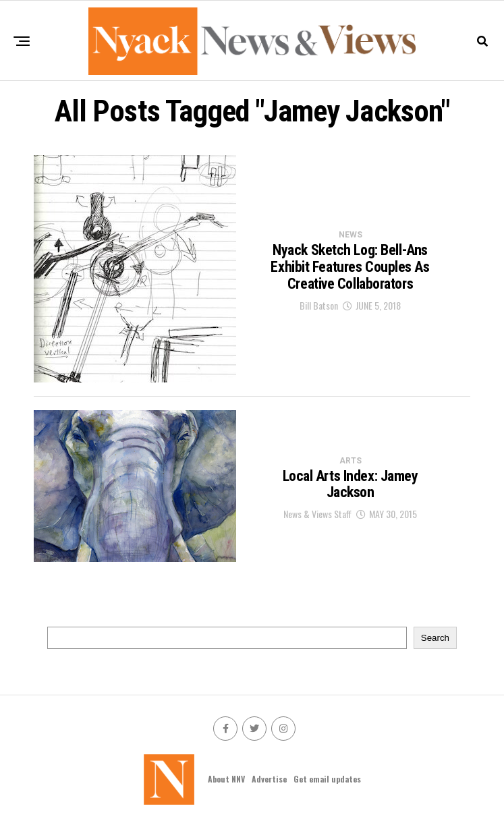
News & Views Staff (317, 514)
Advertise (269, 779)
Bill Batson (319, 305)
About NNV (226, 779)
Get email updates (327, 779)
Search (435, 638)
